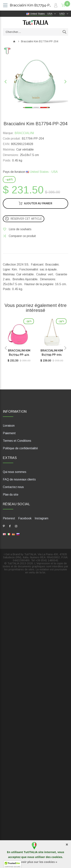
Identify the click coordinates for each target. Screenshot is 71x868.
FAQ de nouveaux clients (19, 479)
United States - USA (42, 172)
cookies (57, 857)
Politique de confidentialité (20, 448)
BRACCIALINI (24, 133)
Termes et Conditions (17, 441)
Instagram (41, 518)
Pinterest (9, 518)
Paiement (9, 433)
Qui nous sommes (15, 472)
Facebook (25, 518)
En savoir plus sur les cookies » (35, 862)
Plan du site (11, 495)
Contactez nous (13, 487)
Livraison (9, 426)
